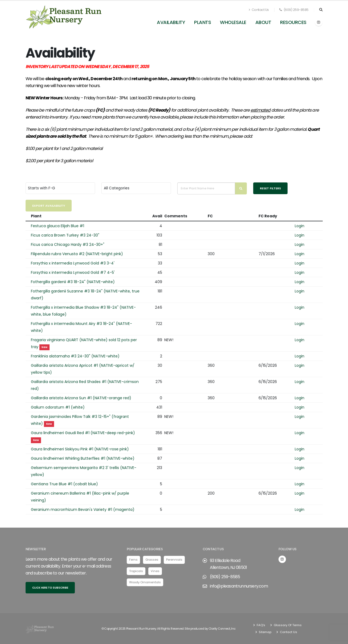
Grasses (152, 560)
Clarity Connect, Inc (222, 629)
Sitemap (265, 632)
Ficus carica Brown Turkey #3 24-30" (65, 235)
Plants (202, 22)
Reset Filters (270, 188)
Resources (293, 22)
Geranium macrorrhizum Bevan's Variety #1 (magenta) (83, 510)
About (263, 22)
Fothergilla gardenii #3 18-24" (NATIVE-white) (73, 282)
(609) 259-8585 (294, 10)
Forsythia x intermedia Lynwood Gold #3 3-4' (73, 263)
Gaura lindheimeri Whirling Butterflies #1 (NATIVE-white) (83, 458)
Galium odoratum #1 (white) (58, 407)
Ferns (133, 560)
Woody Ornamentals (145, 582)
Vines (155, 571)
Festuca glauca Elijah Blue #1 (58, 226)
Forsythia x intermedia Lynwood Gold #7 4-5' (73, 272)
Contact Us (259, 10)
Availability (171, 22)
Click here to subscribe (50, 588)
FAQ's (261, 625)
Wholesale (233, 22)
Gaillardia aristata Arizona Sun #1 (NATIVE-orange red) (81, 398)
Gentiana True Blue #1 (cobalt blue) (64, 484)
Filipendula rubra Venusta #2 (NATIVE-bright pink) (77, 254)
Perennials (174, 560)
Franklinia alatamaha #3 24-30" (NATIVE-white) (75, 356)
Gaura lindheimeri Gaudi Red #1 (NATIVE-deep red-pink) (83, 433)
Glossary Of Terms (287, 625)
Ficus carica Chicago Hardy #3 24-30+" (68, 244)
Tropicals (136, 571)
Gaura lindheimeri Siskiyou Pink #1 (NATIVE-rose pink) (80, 449)
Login (300, 226)
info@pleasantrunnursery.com (239, 586)
